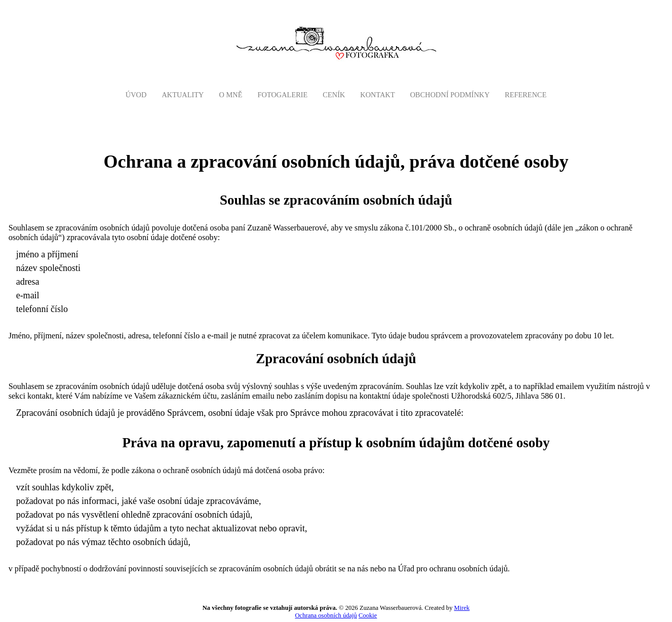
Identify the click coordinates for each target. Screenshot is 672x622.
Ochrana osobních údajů (326, 615)
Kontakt (377, 95)
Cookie (368, 615)
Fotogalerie (282, 95)
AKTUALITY (183, 95)
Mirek (462, 608)
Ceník (334, 95)
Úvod (136, 95)
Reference (526, 95)
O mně (231, 95)
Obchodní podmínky (450, 95)
